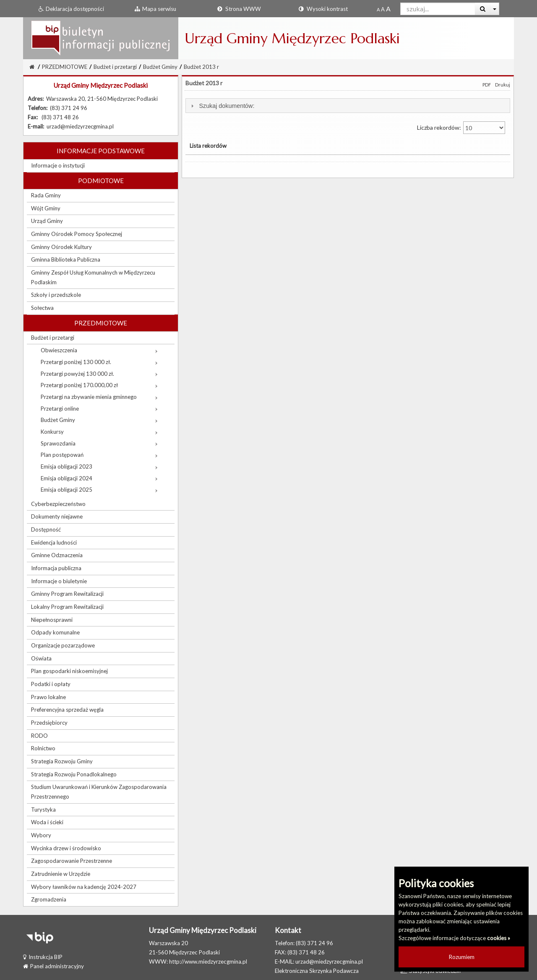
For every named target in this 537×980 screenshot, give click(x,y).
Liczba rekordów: (461, 128)
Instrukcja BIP (43, 957)
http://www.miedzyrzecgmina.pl (208, 962)
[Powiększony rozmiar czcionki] (383, 9)
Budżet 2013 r (201, 67)
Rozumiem (462, 957)
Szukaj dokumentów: (227, 106)
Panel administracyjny (53, 966)
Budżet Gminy (160, 67)
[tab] (348, 106)
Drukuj (503, 85)
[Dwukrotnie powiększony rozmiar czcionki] (388, 9)
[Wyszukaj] (483, 9)
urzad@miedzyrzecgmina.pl (329, 962)
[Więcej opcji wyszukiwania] (495, 9)
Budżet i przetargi (115, 67)
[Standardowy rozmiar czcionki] (378, 9)
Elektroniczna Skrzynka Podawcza (317, 971)
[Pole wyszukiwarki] (438, 9)
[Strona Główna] (32, 67)
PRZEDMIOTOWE (65, 67)
